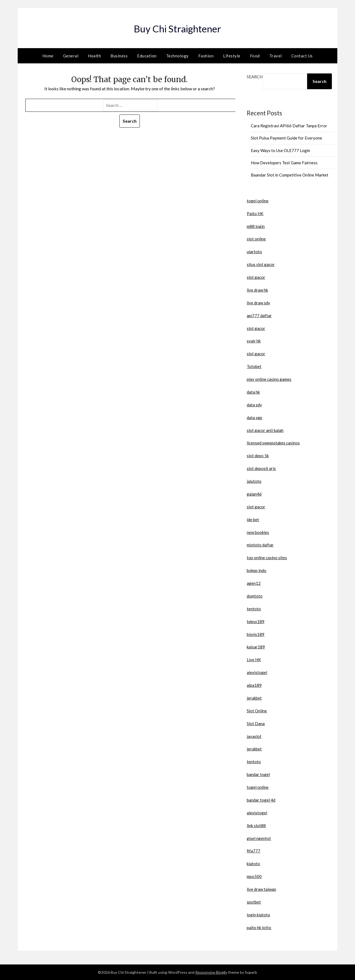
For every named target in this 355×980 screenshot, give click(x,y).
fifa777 (254, 851)
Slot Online (257, 711)
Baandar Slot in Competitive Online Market (290, 175)
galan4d (254, 494)
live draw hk (257, 290)
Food (255, 56)
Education (147, 56)
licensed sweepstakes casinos (273, 443)
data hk (253, 392)
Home (48, 56)
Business (119, 56)
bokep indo (257, 570)
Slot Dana (256, 724)
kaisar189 (256, 647)
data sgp (254, 418)
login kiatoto (258, 915)
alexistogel (257, 672)
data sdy (254, 405)
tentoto (254, 609)
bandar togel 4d (261, 800)
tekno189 (256, 622)
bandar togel (258, 774)
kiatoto (253, 864)
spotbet (254, 902)
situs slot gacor (261, 264)
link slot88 (256, 826)
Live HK (254, 660)
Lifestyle (232, 56)
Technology (177, 56)
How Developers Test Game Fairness (284, 163)
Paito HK (255, 214)
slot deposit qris (261, 468)
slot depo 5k (258, 456)
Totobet (254, 366)
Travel (276, 56)
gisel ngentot (259, 838)
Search (255, 77)
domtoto (255, 596)
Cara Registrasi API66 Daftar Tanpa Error (289, 126)
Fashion (206, 56)
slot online (256, 239)
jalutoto (254, 481)
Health (94, 56)
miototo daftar (260, 545)
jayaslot (254, 736)
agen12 (254, 583)
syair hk (254, 341)
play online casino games (269, 379)
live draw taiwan (261, 889)
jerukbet (254, 698)
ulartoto (254, 252)
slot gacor (256, 277)
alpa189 (254, 685)
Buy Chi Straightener (178, 27)
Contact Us (302, 56)
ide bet (253, 520)
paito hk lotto (259, 928)
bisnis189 (256, 634)
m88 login (256, 226)
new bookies (258, 532)
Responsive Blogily (211, 972)
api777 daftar (259, 316)
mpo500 (254, 876)
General (71, 56)
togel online (258, 201)
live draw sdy (258, 303)
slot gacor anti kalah (265, 430)
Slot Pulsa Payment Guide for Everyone (286, 138)
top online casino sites (267, 558)
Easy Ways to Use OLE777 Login (280, 150)
